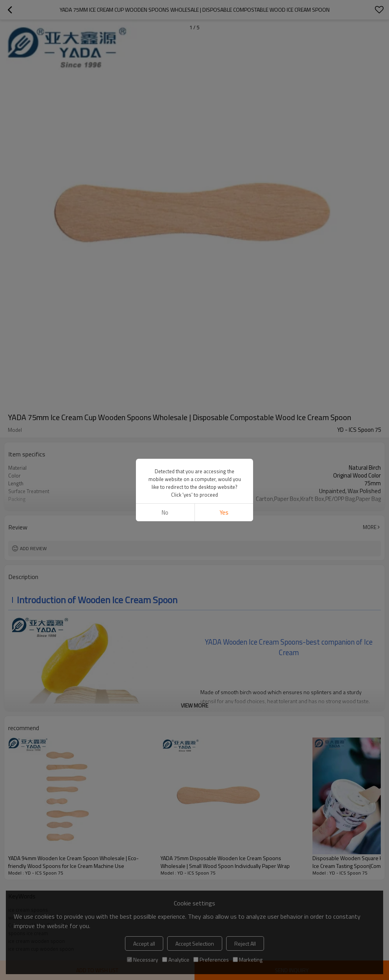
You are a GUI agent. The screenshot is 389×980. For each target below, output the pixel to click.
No (165, 208)
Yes (224, 208)
